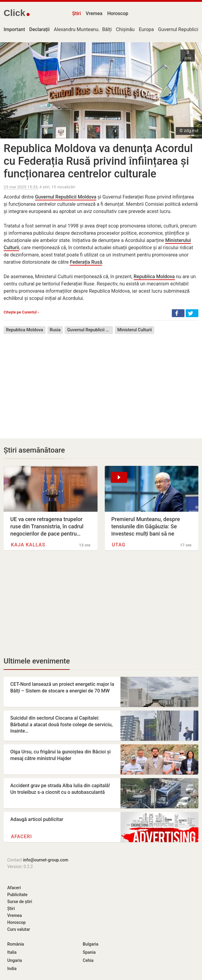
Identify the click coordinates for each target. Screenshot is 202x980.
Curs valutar (19, 929)
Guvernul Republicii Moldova (66, 197)
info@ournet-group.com (46, 860)
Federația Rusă (86, 262)
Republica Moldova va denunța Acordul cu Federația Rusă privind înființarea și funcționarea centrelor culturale (98, 161)
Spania (89, 952)
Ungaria (15, 960)
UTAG (119, 545)
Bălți (107, 29)
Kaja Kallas (28, 545)
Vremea (94, 13)
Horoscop (118, 13)
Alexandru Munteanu (76, 29)
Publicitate (17, 895)
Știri (77, 13)
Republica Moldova (154, 277)
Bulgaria (91, 944)
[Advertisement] (101, 382)
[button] (178, 313)
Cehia (88, 960)
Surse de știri (20, 902)
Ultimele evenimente (37, 661)
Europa (146, 29)
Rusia (55, 330)
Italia (12, 952)
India (12, 969)
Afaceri (21, 837)
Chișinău (125, 29)
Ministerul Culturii (134, 330)
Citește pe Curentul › (21, 312)
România (16, 944)
